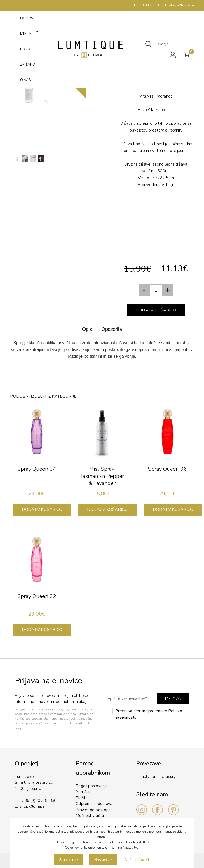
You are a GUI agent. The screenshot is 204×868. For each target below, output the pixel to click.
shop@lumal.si (33, 806)
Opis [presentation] (87, 329)
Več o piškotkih (138, 860)
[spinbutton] (156, 290)
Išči (148, 44)
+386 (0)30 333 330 (38, 800)
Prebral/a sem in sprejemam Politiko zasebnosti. (144, 714)
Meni (15, 86)
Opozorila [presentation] (112, 329)
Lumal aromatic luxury (156, 777)
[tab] (87, 330)
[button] (168, 290)
